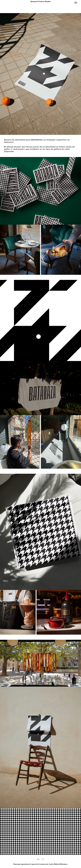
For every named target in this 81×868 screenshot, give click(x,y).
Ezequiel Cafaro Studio (41, 2)
